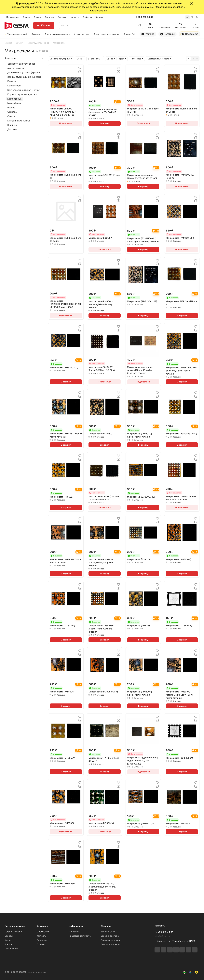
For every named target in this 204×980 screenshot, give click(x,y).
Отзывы (41, 944)
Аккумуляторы (16, 68)
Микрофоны (14, 103)
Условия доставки (110, 936)
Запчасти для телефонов (22, 64)
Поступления (11, 949)
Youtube (148, 34)
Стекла (11, 116)
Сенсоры (12, 112)
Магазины (74, 932)
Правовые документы (80, 936)
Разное (11, 107)
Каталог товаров (13, 932)
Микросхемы (15, 99)
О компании (43, 932)
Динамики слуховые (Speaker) (24, 72)
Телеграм (167, 34)
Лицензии (42, 940)
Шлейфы (12, 125)
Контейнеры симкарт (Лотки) (24, 90)
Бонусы (8, 944)
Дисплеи (12, 129)
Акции (8, 940)
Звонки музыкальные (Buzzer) (24, 77)
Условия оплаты (109, 932)
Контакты (41, 936)
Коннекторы (14, 86)
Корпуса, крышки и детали (22, 94)
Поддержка (189, 34)
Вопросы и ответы (110, 944)
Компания (42, 926)
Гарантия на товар (110, 940)
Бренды (9, 936)
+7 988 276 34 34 (144, 17)
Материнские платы (19, 121)
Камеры (12, 81)
